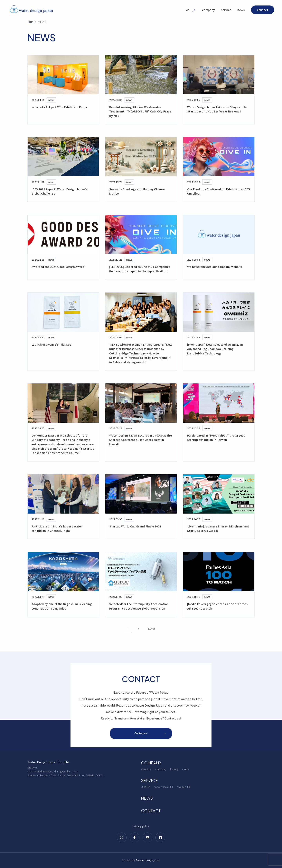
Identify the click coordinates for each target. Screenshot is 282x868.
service (226, 10)
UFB (146, 787)
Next (151, 629)
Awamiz (183, 787)
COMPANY (151, 763)
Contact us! (150, 733)
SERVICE (149, 780)
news (241, 10)
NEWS (147, 798)
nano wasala (163, 787)
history (174, 769)
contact (263, 10)
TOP (30, 22)
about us (146, 769)
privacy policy (141, 826)
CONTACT (151, 810)
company (208, 10)
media (186, 769)
